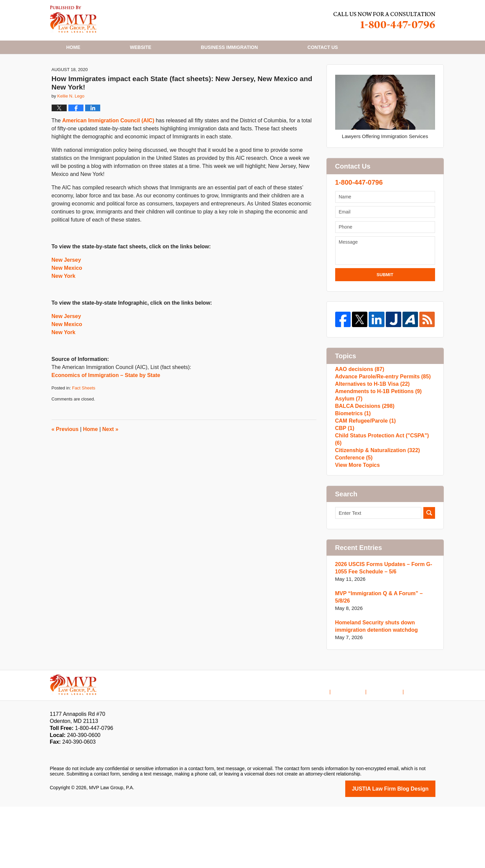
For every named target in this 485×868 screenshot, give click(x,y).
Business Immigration (229, 47)
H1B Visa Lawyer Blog (73, 19)
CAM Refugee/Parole (364, 479)
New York (64, 309)
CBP (344, 490)
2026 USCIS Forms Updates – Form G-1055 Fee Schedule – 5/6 (381, 638)
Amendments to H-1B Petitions (376, 437)
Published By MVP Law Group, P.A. (384, 20)
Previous (65, 463)
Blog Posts (424, 748)
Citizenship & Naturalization (375, 512)
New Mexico (67, 301)
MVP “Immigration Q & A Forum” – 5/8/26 (384, 663)
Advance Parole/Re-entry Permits (380, 415)
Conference (353, 522)
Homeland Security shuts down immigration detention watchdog (374, 689)
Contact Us (391, 748)
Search (429, 583)
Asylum (348, 447)
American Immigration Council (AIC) (108, 154)
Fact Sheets (84, 421)
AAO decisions (358, 404)
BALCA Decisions (363, 458)
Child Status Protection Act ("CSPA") (383, 501)
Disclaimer (358, 748)
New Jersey (66, 293)
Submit (385, 308)
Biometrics (352, 469)
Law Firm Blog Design (403, 851)
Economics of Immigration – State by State (106, 409)
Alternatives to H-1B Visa (370, 426)
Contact (323, 47)
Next (110, 463)
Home (73, 47)
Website (141, 47)
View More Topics (356, 533)
